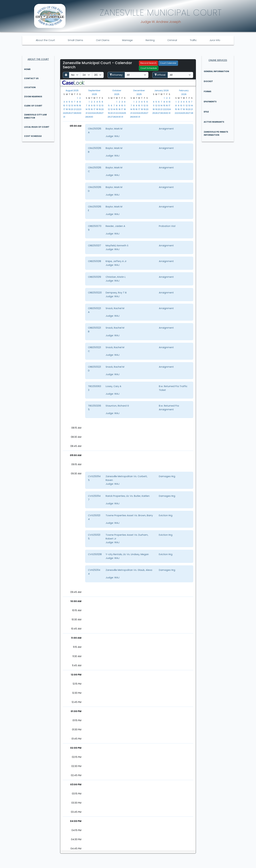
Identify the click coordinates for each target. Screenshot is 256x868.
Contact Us (31, 78)
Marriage (127, 40)
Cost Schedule (33, 136)
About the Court (45, 40)
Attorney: (116, 75)
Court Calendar (168, 63)
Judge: (110, 136)
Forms (208, 91)
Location (30, 87)
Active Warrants (214, 122)
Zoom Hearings (33, 97)
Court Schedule (149, 68)
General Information (216, 71)
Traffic (193, 40)
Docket (208, 81)
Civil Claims (103, 40)
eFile (206, 112)
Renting (150, 40)
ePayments (210, 102)
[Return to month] (66, 75)
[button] (73, 83)
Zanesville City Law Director (36, 116)
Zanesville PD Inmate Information (216, 133)
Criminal (172, 40)
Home (27, 69)
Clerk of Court (33, 106)
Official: (160, 75)
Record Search (148, 63)
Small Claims (75, 40)
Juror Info (215, 40)
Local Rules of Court (37, 127)
